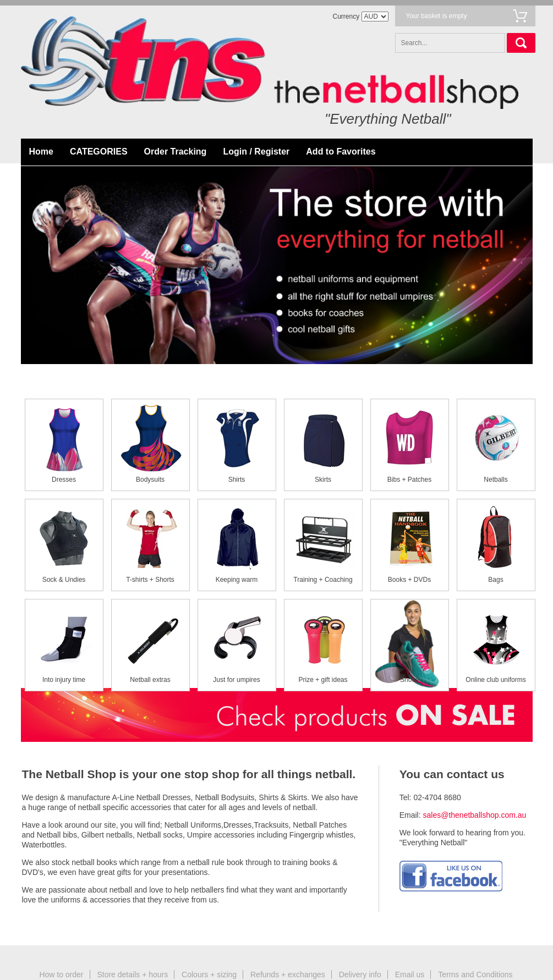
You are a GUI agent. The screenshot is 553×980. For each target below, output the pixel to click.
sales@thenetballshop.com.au (475, 815)
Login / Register (256, 152)
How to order (61, 975)
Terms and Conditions (475, 975)
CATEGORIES (99, 152)
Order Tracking (176, 152)
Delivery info (360, 975)
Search (521, 43)
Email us (410, 975)
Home (41, 152)
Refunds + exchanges (288, 975)
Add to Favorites (341, 152)
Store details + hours (132, 975)
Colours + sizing (209, 975)
